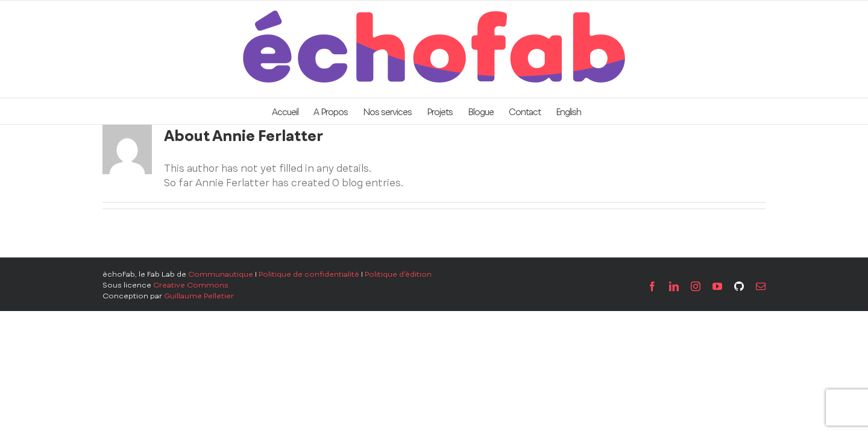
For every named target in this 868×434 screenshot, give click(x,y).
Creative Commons (191, 285)
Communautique (221, 274)
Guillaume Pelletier (199, 296)
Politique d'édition (398, 274)
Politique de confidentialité (309, 274)
